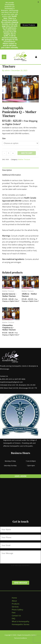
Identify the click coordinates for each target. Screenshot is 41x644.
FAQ (13, 619)
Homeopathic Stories (21, 624)
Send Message (21, 583)
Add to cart (27, 153)
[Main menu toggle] (4, 57)
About (14, 601)
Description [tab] (7, 170)
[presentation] (17, 573)
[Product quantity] (9, 153)
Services (15, 607)
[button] (35, 79)
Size (4, 138)
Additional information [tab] (12, 175)
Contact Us (16, 616)
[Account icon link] (36, 57)
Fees (14, 613)
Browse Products (29, 25)
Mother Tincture (24, 159)
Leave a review (20, 476)
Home (14, 598)
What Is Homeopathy (20, 621)
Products (16, 604)
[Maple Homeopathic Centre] (21, 57)
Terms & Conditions (20, 638)
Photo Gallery (17, 610)
